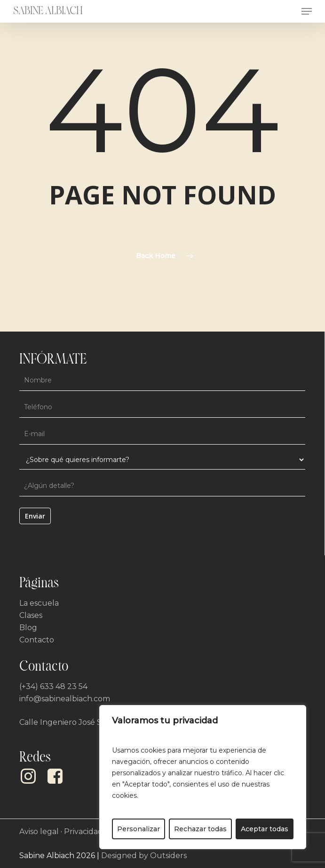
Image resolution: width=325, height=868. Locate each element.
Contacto (37, 640)
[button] (307, 11)
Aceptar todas (265, 829)
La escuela (39, 603)
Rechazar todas (200, 829)
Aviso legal (39, 831)
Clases (31, 615)
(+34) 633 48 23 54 (53, 686)
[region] (203, 777)
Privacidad (83, 831)
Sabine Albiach (48, 11)
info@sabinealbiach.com (65, 699)
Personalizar (139, 829)
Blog (28, 628)
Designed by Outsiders (144, 856)
